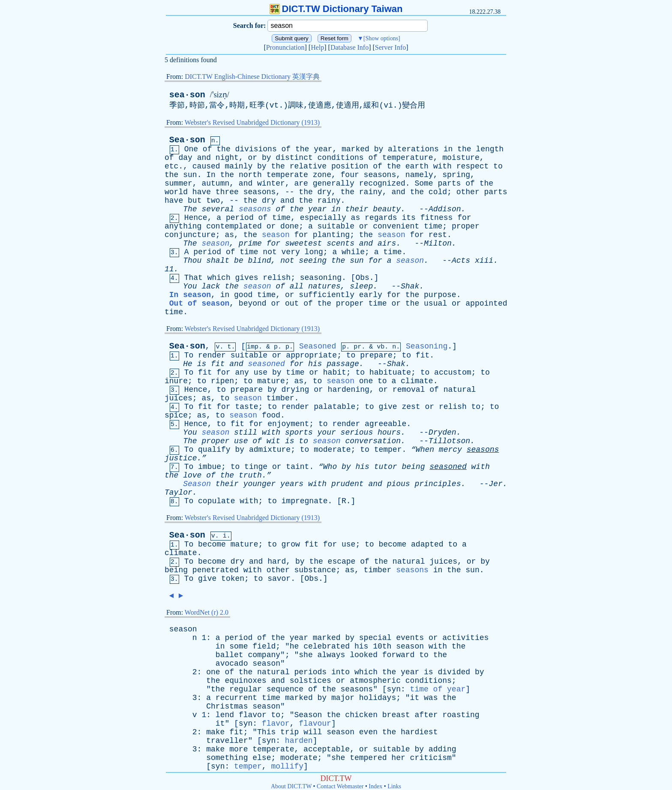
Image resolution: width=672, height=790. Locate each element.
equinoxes (245, 681)
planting (331, 235)
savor (279, 579)
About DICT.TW (291, 786)
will (313, 732)
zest (411, 407)
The (190, 209)
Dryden (442, 433)
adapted (427, 544)
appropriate (311, 355)
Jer (495, 484)
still (246, 433)
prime (250, 243)
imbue (210, 467)
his (315, 364)
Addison (445, 209)
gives (247, 278)
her (398, 758)
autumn (215, 183)
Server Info (390, 47)
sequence (285, 689)
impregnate (305, 501)
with (442, 166)
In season (190, 295)
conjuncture (190, 235)
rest (438, 235)
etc (171, 166)
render (212, 355)
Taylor (178, 493)
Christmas (227, 706)
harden (299, 741)
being (413, 467)
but (195, 201)
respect (473, 166)
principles (438, 484)
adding (442, 749)
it (415, 698)
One (191, 149)
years (292, 484)
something (227, 758)
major (343, 698)
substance (315, 570)
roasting (461, 715)
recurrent (236, 698)
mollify (287, 766)
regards (381, 218)
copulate (216, 501)
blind (260, 261)
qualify (214, 450)
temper (388, 450)
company (264, 655)
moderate (332, 450)
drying (295, 390)
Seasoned (318, 346)
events (410, 638)
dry (324, 192)
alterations (413, 149)
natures (324, 286)
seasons (380, 175)
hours (389, 433)
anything (183, 226)
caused (206, 166)
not (270, 252)
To (189, 355)
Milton (438, 243)
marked (355, 149)
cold (438, 192)
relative (308, 166)
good (243, 295)
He (188, 364)
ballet (229, 655)
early (371, 295)
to (498, 166)
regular (246, 689)
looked (364, 655)
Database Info (349, 47)
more (238, 749)
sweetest (303, 243)
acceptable (327, 749)
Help (317, 47)
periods (311, 672)
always (331, 655)
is (202, 364)
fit (423, 355)
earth (417, 166)
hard (277, 562)
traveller (227, 741)
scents (340, 243)
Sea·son (187, 140)
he (294, 646)
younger (260, 484)
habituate (390, 372)
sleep (361, 286)
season (276, 235)
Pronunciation (285, 47)
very (291, 252)
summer (178, 183)
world (176, 192)
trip (289, 732)
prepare (376, 355)
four (350, 175)
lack (211, 286)
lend (225, 715)
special (375, 638)
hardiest (419, 732)
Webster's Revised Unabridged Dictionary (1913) (252, 122)
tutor (386, 467)
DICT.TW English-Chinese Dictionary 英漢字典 (252, 77)
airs (387, 243)
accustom (453, 372)
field (264, 646)
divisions (256, 149)
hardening (349, 390)
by (379, 149)
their (357, 209)
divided (454, 672)
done (289, 226)
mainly (238, 166)
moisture (461, 158)
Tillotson (449, 441)
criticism (431, 758)
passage (343, 364)
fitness (437, 218)
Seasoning (427, 346)
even (368, 732)
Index (375, 786)
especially (323, 218)
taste (247, 407)
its (408, 218)
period (240, 218)
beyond (253, 303)
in (448, 149)
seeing (313, 261)
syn (394, 689)
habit (335, 372)
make (215, 732)
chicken (361, 715)
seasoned (267, 364)
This (266, 732)
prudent (348, 484)
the (223, 149)
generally (334, 183)
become (212, 544)
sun (190, 175)
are (301, 183)
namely (419, 175)
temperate (287, 175)
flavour (315, 724)
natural (460, 390)
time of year (438, 689)
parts (449, 183)
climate (417, 381)
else (262, 758)
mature (271, 381)
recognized (382, 183)
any (242, 372)
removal (409, 390)
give (388, 407)
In (211, 175)
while (353, 252)
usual (435, 303)
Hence (196, 218)
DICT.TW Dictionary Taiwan (336, 9)
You (190, 286)
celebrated (327, 646)
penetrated (216, 570)
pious (399, 484)
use (261, 372)
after (426, 715)
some (238, 646)
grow (291, 544)
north (250, 175)
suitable (336, 226)
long (314, 252)
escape (342, 562)
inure (176, 381)
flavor (253, 715)
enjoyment (288, 424)
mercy (450, 450)
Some (424, 183)
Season (197, 484)
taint (297, 467)
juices (178, 398)
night (227, 158)
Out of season (199, 303)
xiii (484, 261)
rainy (371, 192)
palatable (334, 407)
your (327, 433)
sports (299, 433)
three (227, 192)
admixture (270, 450)
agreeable (385, 424)
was (431, 698)
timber (280, 398)
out (292, 303)
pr (357, 347)
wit (273, 441)
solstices (310, 681)
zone (322, 175)
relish (277, 278)
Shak (410, 286)
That (193, 278)
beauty (387, 209)
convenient (396, 226)
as (356, 218)
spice (176, 415)
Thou (192, 261)
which (219, 278)
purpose (440, 295)
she (306, 655)
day (185, 158)
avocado (232, 664)
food (271, 415)
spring (456, 175)
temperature (408, 158)
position (350, 166)
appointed (486, 303)
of (207, 149)
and (204, 158)
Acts (461, 261)
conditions (341, 158)
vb (381, 347)
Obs (362, 278)
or (252, 158)
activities (465, 638)
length (490, 149)
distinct (294, 158)
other (468, 192)
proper (466, 226)
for (464, 218)
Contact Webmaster (340, 786)
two (213, 201)
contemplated (234, 226)
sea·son (187, 95)
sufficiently (327, 295)
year (323, 149)
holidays (378, 698)
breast (396, 715)
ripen (222, 381)
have (202, 192)
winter (271, 183)
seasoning (321, 278)
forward (399, 655)
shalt (218, 261)
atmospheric (375, 681)
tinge (256, 467)
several (218, 209)
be (239, 261)
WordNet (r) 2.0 (207, 612)
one (366, 381)
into (340, 672)
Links (394, 786)
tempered (368, 758)
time (281, 218)
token (233, 579)
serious (357, 433)
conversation (373, 441)
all (297, 286)
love (192, 475)
